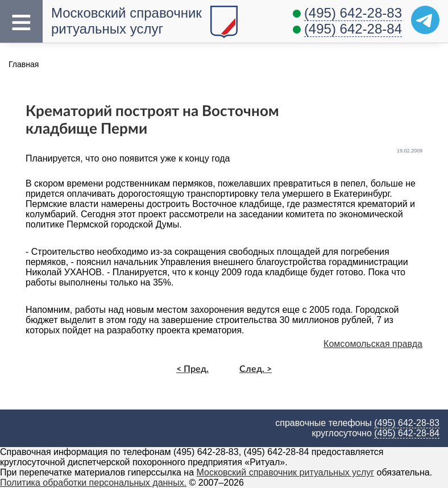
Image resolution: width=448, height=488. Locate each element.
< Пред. (192, 369)
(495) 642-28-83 (353, 13)
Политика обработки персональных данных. (93, 483)
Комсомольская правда (373, 344)
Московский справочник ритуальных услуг (126, 21)
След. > (256, 369)
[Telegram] (425, 20)
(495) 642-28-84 (353, 29)
